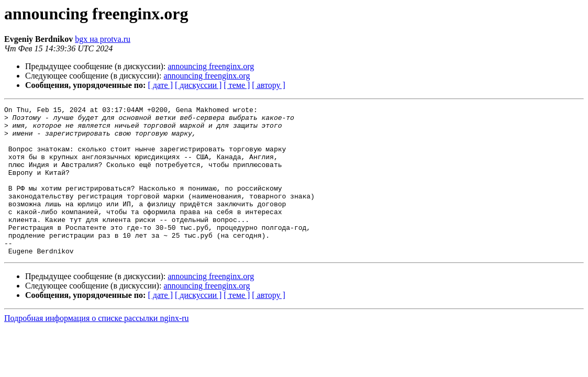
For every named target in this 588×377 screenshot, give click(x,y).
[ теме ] (237, 85)
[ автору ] (268, 85)
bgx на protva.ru (103, 39)
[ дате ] (160, 85)
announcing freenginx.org (211, 66)
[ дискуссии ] (198, 85)
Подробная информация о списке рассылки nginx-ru (97, 348)
